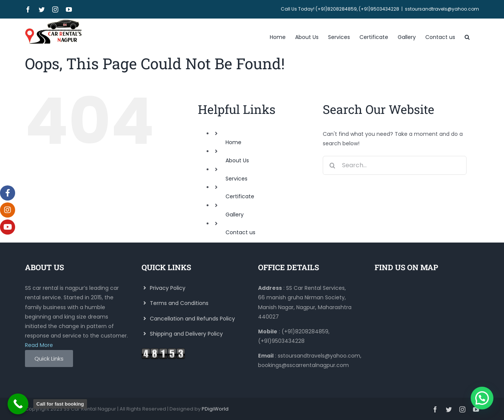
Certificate (240, 196)
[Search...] (395, 165)
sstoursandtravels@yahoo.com (442, 9)
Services (236, 179)
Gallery (235, 215)
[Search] (332, 165)
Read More (39, 345)
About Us (237, 160)
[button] (467, 36)
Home (233, 142)
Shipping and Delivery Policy (182, 334)
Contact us (240, 232)
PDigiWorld (215, 409)
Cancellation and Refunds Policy (188, 319)
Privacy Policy (163, 288)
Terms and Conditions (175, 303)
